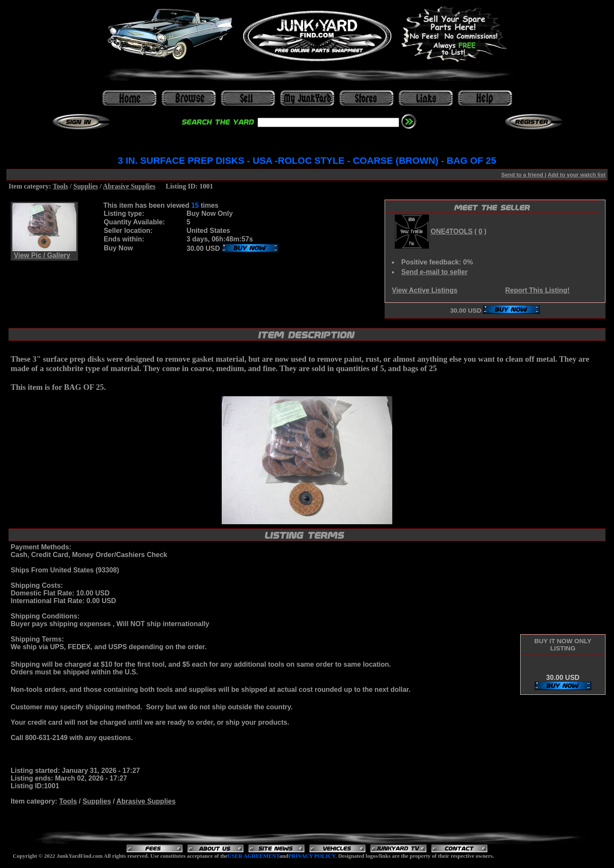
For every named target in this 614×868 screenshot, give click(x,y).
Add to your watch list (576, 175)
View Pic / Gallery (42, 255)
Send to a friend (523, 175)
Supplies (86, 186)
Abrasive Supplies (129, 186)
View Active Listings (425, 290)
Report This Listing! (537, 290)
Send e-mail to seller (434, 272)
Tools (61, 186)
